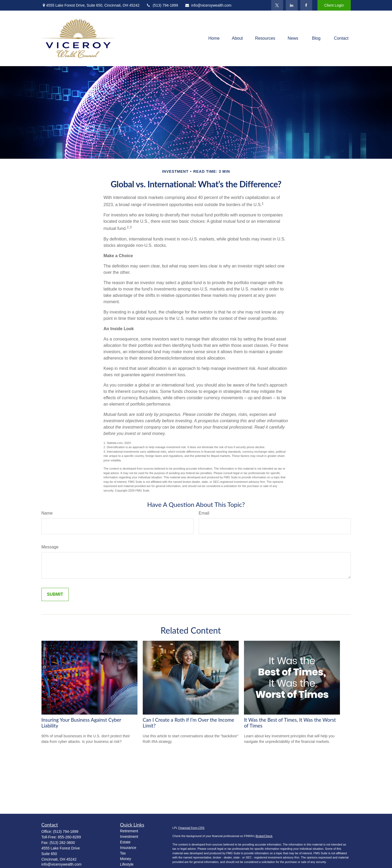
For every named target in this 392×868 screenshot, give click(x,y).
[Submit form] (55, 594)
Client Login (334, 5)
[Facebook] (306, 5)
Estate (125, 842)
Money (126, 859)
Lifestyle (127, 864)
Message (50, 547)
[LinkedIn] (292, 5)
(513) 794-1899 (162, 5)
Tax (123, 853)
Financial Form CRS (192, 828)
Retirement (129, 831)
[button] (214, 38)
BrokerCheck (264, 836)
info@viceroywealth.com (208, 5)
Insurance (128, 848)
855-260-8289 (69, 837)
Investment (129, 837)
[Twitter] (277, 5)
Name (47, 513)
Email (204, 513)
